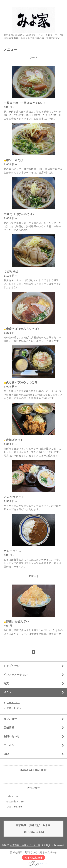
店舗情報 (9, 728)
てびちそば (11, 272)
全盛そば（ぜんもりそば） (23, 329)
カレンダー (10, 719)
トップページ (12, 666)
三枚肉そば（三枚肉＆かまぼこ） (25, 103)
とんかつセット (14, 497)
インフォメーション (16, 675)
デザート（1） (14, 708)
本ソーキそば (15, 160)
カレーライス (13, 551)
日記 (6, 754)
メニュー (9, 692)
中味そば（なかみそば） (20, 214)
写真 (6, 683)
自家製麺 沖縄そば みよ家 (25, 845)
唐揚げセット (15, 440)
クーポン (9, 745)
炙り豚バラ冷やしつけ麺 (22, 382)
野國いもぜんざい (18, 621)
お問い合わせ (12, 736)
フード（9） (13, 703)
